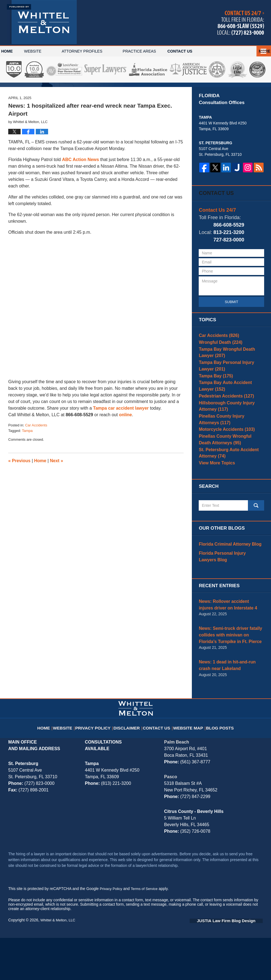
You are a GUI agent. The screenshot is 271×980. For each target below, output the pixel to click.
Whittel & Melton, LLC (59, 963)
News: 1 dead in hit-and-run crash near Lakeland (230, 709)
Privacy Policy (98, 767)
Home (16, 51)
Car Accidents (36, 459)
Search (256, 556)
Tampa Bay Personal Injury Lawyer (230, 402)
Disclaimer (129, 767)
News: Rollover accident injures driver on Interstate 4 (228, 652)
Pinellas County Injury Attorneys (228, 462)
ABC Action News (81, 193)
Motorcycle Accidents (224, 473)
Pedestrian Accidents (223, 436)
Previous (19, 495)
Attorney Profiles (100, 51)
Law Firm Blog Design (237, 963)
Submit (232, 335)
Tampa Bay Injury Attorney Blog (42, 22)
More (259, 51)
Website (51, 51)
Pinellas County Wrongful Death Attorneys (228, 485)
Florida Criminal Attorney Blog (227, 594)
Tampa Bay (214, 413)
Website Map (188, 767)
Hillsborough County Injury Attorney (223, 448)
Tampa (27, 465)
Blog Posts (218, 767)
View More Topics (215, 511)
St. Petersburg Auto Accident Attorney (225, 499)
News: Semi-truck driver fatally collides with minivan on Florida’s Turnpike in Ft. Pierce (229, 680)
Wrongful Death (218, 376)
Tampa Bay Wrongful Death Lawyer (231, 388)
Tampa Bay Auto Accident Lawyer (229, 425)
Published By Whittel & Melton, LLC (241, 23)
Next (57, 495)
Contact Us (207, 51)
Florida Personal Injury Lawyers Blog (228, 605)
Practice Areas (157, 51)
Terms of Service (146, 931)
